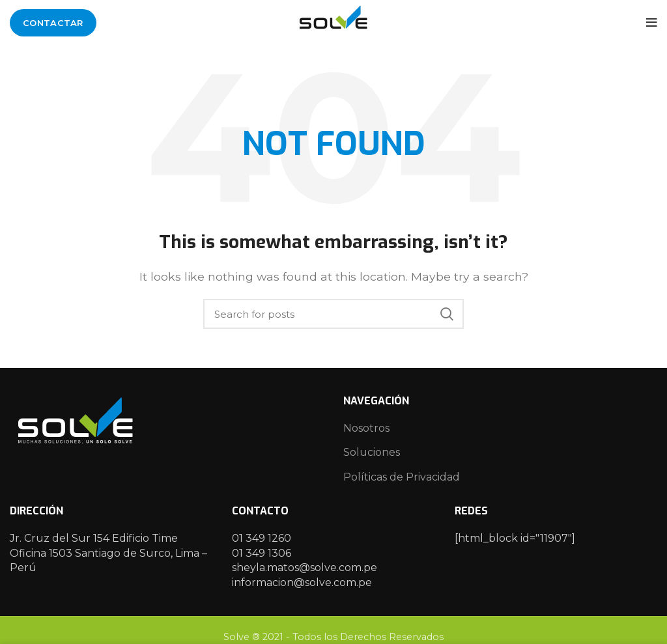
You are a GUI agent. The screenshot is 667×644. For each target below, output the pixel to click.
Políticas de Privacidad (402, 477)
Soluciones (372, 452)
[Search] (333, 314)
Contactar (53, 23)
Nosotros (366, 428)
